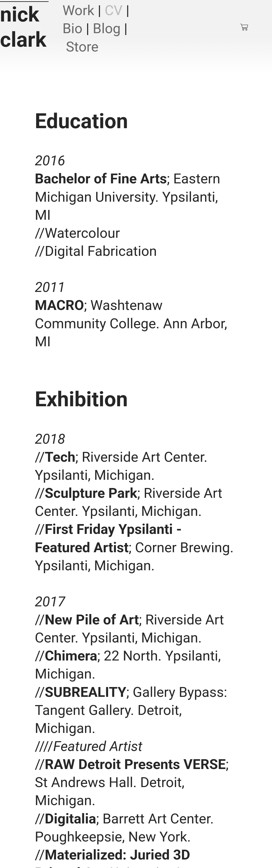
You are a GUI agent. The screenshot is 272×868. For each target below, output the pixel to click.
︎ (245, 27)
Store (82, 47)
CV (114, 10)
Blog (107, 28)
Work (78, 10)
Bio (72, 28)
